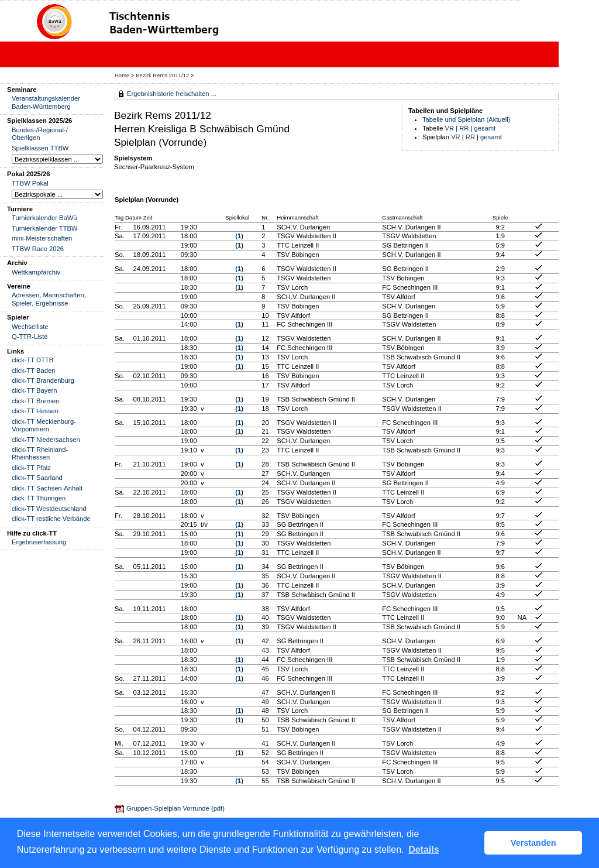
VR (450, 128)
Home (122, 75)
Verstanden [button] (533, 843)
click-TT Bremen (35, 401)
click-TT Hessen (35, 411)
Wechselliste (30, 327)
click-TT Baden (33, 370)
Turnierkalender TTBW (45, 228)
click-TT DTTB (32, 360)
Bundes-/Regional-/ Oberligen (40, 134)
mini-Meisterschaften (42, 238)
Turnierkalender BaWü (44, 218)
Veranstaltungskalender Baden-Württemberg (46, 102)
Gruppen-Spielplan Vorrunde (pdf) (175, 808)
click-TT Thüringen (39, 498)
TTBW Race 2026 (38, 249)
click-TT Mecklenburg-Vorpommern (44, 425)
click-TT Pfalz (31, 468)
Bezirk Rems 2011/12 (163, 75)
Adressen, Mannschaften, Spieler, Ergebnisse (49, 299)
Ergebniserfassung (39, 542)
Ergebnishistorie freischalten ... (172, 94)
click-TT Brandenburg (43, 380)
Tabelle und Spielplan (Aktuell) (467, 119)
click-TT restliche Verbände (51, 519)
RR (464, 128)
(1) (239, 236)
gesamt (485, 128)
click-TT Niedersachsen (46, 440)
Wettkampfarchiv (36, 272)
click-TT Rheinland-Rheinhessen (40, 453)
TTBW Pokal (30, 183)
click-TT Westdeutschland (49, 509)
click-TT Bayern (35, 390)
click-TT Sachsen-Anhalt (47, 488)
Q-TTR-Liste (30, 337)
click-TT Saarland (37, 478)
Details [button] (424, 850)
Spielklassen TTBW (40, 148)
